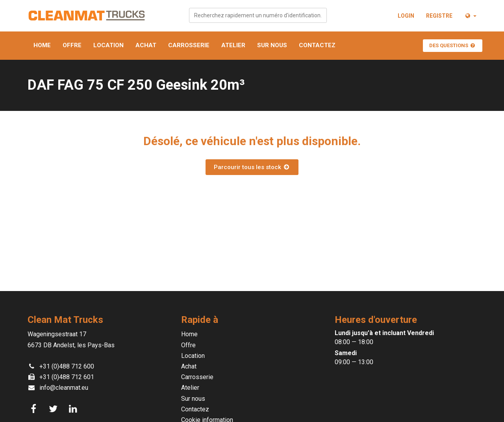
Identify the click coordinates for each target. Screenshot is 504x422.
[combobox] (258, 15)
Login (406, 16)
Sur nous (272, 45)
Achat (146, 45)
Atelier (233, 45)
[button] (470, 16)
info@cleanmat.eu (64, 388)
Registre (439, 16)
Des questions (453, 45)
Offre (72, 45)
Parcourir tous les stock (252, 167)
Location (108, 45)
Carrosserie (189, 45)
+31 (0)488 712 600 (67, 366)
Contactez (317, 45)
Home (42, 45)
